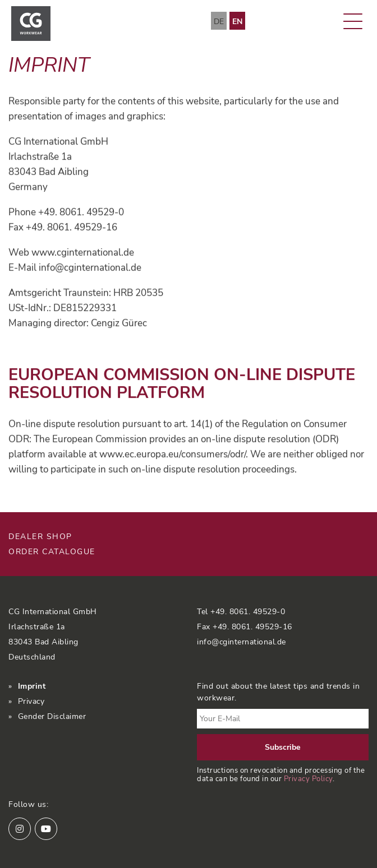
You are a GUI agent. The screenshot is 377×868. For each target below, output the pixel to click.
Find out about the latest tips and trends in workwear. (278, 692)
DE (219, 22)
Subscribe (283, 747)
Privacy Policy (308, 779)
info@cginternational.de (242, 642)
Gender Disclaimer (52, 716)
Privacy (31, 701)
